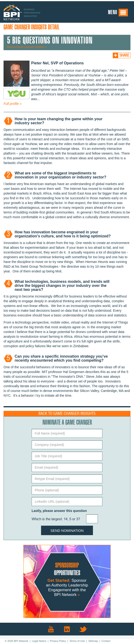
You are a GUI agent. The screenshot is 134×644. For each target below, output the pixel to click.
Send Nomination (67, 531)
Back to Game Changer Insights (67, 414)
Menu (118, 13)
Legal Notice (39, 641)
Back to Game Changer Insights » (27, 47)
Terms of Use (77, 641)
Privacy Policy (58, 641)
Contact (106, 641)
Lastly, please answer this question (59, 511)
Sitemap (93, 641)
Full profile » (13, 104)
